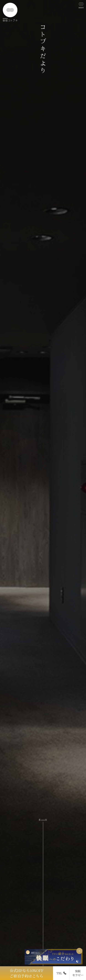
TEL (61, 973)
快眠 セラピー (78, 973)
